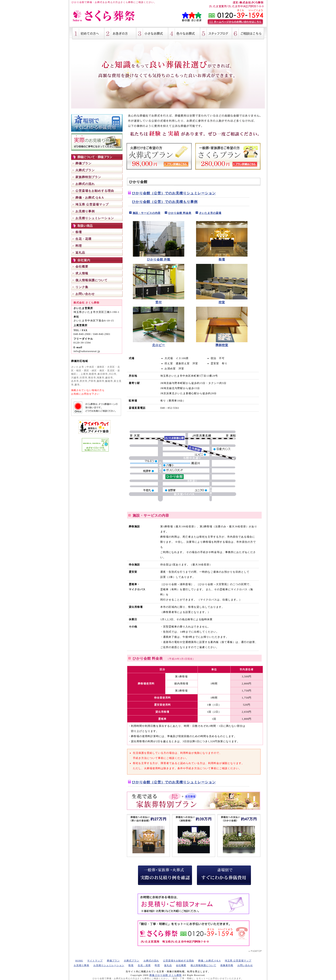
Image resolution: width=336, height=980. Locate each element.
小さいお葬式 (152, 33)
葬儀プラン (83, 163)
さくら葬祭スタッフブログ (216, 33)
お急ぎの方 (120, 33)
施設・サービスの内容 (147, 213)
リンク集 (82, 287)
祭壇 (79, 232)
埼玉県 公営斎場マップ (92, 204)
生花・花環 (83, 239)
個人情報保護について (91, 280)
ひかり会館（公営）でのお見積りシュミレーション (174, 193)
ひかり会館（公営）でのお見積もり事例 (165, 202)
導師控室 (222, 345)
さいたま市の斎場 (210, 213)
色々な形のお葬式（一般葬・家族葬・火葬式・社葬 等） (184, 33)
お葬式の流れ (85, 184)
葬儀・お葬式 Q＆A (90, 198)
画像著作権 (227, 965)
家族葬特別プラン (88, 177)
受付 (159, 302)
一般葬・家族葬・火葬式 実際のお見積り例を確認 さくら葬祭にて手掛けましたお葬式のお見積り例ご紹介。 (97, 142)
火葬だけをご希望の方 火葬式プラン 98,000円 (159, 156)
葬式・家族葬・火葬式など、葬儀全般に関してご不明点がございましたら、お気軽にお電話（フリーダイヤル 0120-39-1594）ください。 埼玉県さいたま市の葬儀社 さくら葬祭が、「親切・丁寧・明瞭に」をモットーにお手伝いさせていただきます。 (193, 933)
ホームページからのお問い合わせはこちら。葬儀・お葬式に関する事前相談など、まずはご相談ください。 (235, 22)
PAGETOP (255, 951)
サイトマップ (95, 961)
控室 (222, 302)
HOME (79, 961)
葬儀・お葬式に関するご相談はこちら (248, 33)
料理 (79, 246)
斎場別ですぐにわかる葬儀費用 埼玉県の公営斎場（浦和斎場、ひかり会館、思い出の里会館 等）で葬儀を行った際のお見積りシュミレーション (97, 123)
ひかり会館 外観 (159, 259)
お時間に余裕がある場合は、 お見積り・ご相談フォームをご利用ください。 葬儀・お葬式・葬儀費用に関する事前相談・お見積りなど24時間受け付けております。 (193, 904)
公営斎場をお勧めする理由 (95, 191)
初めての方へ (88, 33)
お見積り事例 (85, 211)
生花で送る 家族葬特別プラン (193, 801)
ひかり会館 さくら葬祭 (104, 16)
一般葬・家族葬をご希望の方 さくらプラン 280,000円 (228, 156)
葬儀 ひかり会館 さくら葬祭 (166, 975)
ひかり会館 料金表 (180, 213)
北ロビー (159, 345)
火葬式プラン (85, 170)
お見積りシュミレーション (95, 218)
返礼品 (80, 253)
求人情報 (82, 273)
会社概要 (82, 267)
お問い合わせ (85, 294)
